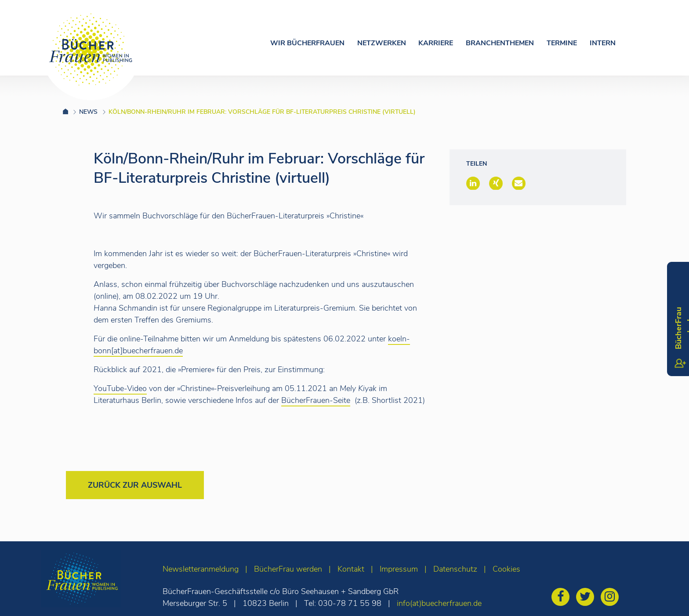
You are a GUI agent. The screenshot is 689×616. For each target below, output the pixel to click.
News (88, 112)
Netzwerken (382, 43)
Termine (562, 43)
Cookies (506, 569)
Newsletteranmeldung (201, 569)
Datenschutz (455, 569)
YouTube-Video (120, 388)
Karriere (436, 43)
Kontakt (351, 569)
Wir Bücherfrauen (307, 43)
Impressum (399, 569)
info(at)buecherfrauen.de (439, 603)
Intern (603, 43)
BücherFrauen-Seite (316, 400)
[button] (473, 183)
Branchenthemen (500, 43)
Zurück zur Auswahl (135, 485)
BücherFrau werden (288, 569)
